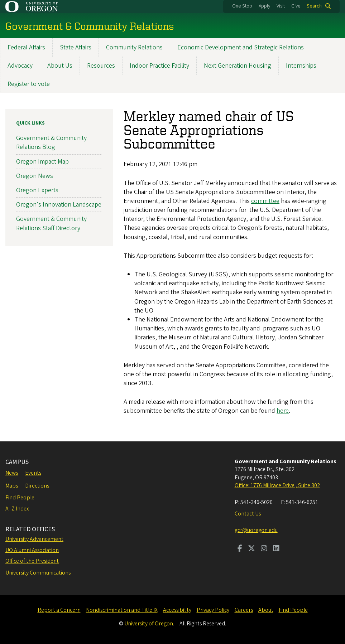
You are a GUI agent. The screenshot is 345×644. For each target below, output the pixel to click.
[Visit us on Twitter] (251, 549)
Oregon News (35, 176)
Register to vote (29, 84)
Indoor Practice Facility (159, 66)
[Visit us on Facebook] (240, 549)
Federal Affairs (26, 47)
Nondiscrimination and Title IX (122, 610)
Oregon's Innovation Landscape (59, 205)
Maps (12, 486)
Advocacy (20, 66)
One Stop (242, 6)
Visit (281, 6)
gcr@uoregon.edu (256, 530)
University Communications (38, 573)
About (266, 610)
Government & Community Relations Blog (51, 143)
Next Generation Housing (238, 66)
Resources (101, 66)
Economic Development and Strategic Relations (241, 47)
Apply (264, 6)
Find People (20, 498)
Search (314, 6)
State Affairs (76, 47)
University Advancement (34, 539)
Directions (37, 486)
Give (296, 6)
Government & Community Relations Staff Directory (51, 224)
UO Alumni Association (32, 550)
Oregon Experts (37, 190)
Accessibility (177, 610)
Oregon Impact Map (42, 162)
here (283, 411)
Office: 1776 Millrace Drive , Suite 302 (277, 485)
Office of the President (32, 561)
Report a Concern (59, 610)
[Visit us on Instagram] (264, 549)
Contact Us (248, 514)
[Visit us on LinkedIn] (276, 549)
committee (265, 201)
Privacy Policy (213, 610)
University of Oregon (149, 624)
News (12, 473)
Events (33, 473)
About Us (60, 66)
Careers (244, 610)
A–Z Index (17, 509)
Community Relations (134, 47)
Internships (301, 66)
